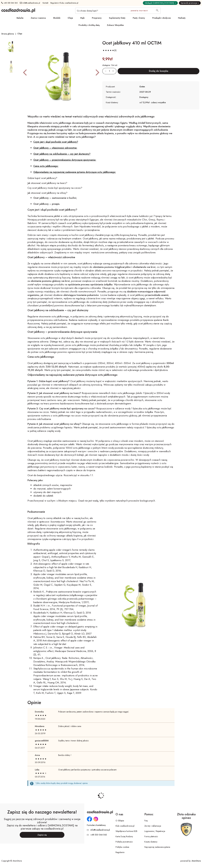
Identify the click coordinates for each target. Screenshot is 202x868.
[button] (25, 72)
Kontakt (46, 3)
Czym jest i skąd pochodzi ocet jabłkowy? (56, 142)
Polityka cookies (122, 847)
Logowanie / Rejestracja (155, 831)
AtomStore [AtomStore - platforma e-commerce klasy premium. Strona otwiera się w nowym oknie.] (196, 861)
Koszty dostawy (151, 842)
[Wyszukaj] (157, 11)
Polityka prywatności (124, 842)
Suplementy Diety (117, 18)
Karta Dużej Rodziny (124, 836)
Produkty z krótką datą (89, 25)
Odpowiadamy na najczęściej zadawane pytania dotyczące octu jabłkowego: (75, 172)
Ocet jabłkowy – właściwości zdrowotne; (55, 148)
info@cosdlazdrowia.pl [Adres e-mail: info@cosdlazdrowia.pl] (30, 3)
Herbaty (182, 18)
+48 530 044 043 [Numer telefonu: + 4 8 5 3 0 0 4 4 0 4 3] (9, 3)
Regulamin (120, 852)
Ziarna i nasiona (38, 18)
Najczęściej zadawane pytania (157, 847)
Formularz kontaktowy (96, 825)
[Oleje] (20, 34)
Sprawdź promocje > (190, 3)
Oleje (70, 18)
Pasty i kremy (139, 18)
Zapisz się (42, 835)
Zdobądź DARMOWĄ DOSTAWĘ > (160, 3)
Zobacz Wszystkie (115, 25)
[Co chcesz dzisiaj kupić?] (118, 11)
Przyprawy (97, 18)
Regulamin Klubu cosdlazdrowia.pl (64, 3)
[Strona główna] (8, 34)
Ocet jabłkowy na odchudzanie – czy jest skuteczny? (62, 154)
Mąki (82, 18)
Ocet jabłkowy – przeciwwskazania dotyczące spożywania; (65, 160)
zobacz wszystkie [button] (158, 102)
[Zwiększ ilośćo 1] (114, 71)
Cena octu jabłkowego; (46, 166)
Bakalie (20, 18)
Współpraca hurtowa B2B (126, 831)
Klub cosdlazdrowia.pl (125, 826)
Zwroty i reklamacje (153, 826)
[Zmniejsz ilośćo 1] (104, 71)
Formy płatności (151, 836)
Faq (146, 821)
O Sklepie (120, 821)
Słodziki (57, 18)
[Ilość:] (109, 71)
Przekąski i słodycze (161, 18)
